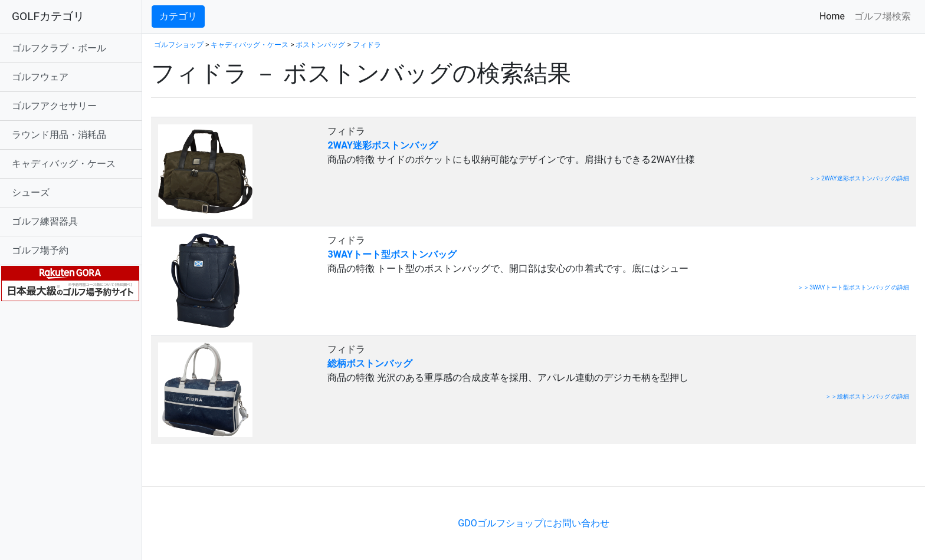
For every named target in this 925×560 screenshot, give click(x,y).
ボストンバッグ (320, 45)
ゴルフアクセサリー (54, 106)
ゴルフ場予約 (40, 250)
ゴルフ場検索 (883, 16)
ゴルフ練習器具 (45, 221)
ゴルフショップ (179, 45)
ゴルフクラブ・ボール (59, 48)
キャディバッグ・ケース (64, 164)
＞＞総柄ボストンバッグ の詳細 (867, 396)
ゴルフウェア (40, 77)
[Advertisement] (289, 468)
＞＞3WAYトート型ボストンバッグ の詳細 (853, 287)
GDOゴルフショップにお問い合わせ (533, 523)
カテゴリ (178, 16)
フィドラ (367, 45)
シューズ (31, 192)
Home (834, 16)
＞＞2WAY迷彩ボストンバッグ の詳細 (859, 178)
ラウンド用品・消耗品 (59, 135)
